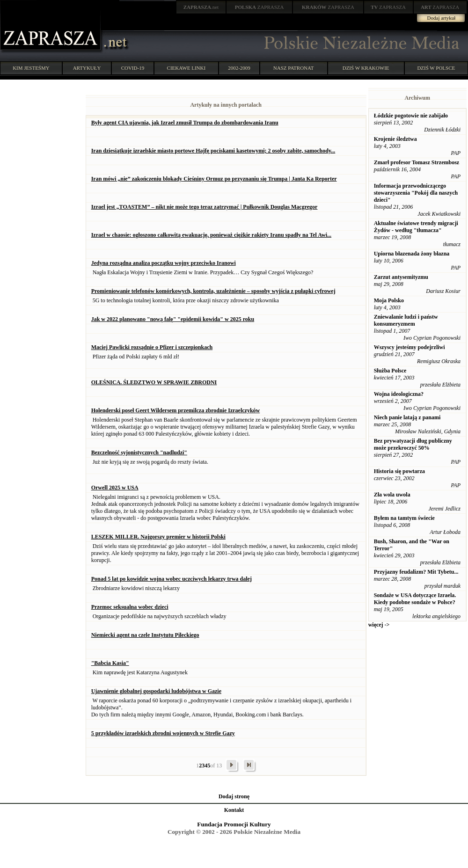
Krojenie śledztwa (395, 139)
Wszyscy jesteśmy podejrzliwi (409, 347)
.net (201, 7)
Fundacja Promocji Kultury (234, 824)
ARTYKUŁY (87, 68)
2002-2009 (239, 68)
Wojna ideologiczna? (399, 394)
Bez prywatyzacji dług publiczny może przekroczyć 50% (413, 444)
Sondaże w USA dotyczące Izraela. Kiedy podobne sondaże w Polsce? (415, 599)
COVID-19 (133, 68)
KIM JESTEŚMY (31, 68)
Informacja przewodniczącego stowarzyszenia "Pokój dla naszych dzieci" (416, 193)
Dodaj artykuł (442, 18)
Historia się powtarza (399, 471)
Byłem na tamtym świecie (404, 518)
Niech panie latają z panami (407, 417)
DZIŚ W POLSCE (436, 68)
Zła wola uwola (392, 495)
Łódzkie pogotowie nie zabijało (411, 116)
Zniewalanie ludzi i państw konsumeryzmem (406, 320)
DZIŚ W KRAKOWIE (366, 68)
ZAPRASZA (260, 7)
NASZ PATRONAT (294, 68)
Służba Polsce (390, 371)
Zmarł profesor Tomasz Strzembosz (417, 162)
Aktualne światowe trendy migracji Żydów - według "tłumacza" (416, 227)
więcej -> (379, 625)
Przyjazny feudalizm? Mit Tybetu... (416, 572)
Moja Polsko (389, 300)
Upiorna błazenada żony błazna (412, 254)
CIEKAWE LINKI (186, 68)
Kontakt (234, 810)
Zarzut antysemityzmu (401, 277)
